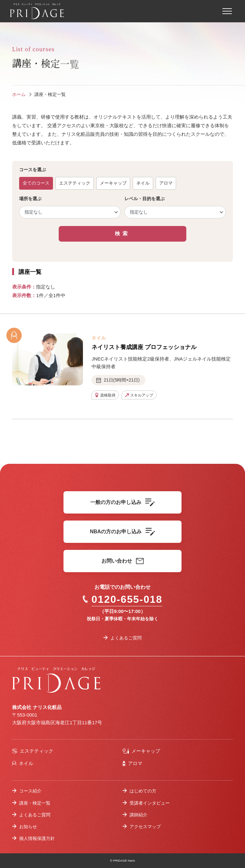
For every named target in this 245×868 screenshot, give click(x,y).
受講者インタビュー (150, 803)
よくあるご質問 (126, 638)
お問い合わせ (123, 561)
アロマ (166, 183)
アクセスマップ (145, 827)
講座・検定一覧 (35, 803)
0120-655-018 (122, 599)
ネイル (143, 183)
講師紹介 (138, 815)
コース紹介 (30, 791)
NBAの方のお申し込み (123, 532)
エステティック (75, 183)
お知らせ (28, 827)
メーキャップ (113, 183)
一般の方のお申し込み (122, 502)
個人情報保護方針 (37, 838)
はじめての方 (143, 791)
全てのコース (36, 183)
